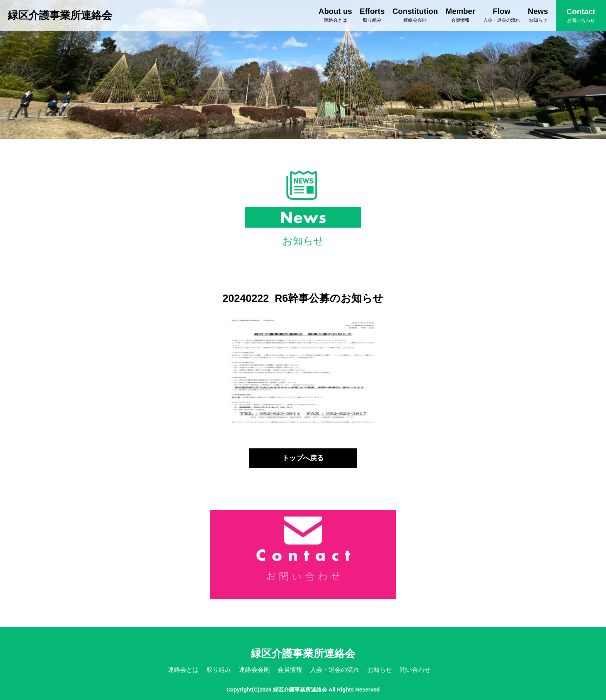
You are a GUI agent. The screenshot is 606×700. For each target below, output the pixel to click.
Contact (581, 15)
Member (460, 15)
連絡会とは (183, 670)
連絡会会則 (254, 670)
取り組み (219, 670)
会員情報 (290, 670)
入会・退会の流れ (335, 670)
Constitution (415, 15)
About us (335, 15)
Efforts (372, 15)
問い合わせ (415, 670)
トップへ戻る (303, 458)
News (538, 15)
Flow (502, 15)
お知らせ (380, 670)
